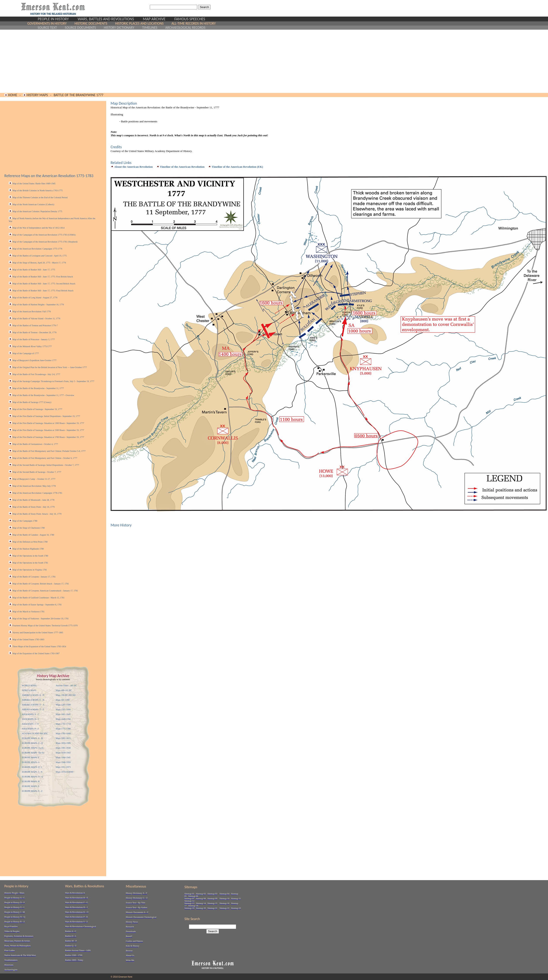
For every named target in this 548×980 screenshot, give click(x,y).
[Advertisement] (122, 61)
